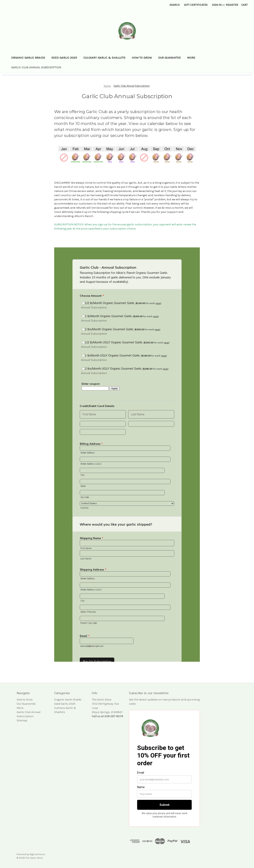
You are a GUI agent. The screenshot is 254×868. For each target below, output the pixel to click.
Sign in (217, 5)
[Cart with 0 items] (244, 5)
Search (175, 5)
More (191, 58)
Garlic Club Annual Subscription (36, 67)
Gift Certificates (196, 5)
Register (232, 5)
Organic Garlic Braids (28, 58)
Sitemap (22, 720)
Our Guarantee (169, 58)
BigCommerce (38, 854)
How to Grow (142, 58)
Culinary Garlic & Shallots (104, 58)
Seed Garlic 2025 (64, 58)
